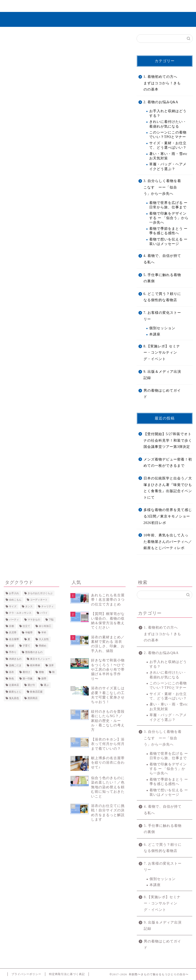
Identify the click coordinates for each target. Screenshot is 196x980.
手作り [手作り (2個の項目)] (13, 652)
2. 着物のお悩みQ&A (161, 102)
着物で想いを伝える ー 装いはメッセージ (168, 242)
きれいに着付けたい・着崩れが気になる (168, 124)
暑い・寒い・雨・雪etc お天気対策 (168, 156)
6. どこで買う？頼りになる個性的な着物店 (162, 297)
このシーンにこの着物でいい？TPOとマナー (168, 135)
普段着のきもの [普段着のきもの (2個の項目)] (34, 652)
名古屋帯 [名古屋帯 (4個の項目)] (14, 639)
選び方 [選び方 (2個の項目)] (31, 685)
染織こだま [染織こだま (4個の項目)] (15, 666)
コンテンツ (145, 6)
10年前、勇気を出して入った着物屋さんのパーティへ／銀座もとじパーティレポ (168, 542)
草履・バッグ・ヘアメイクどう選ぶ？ (168, 166)
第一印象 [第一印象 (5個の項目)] (28, 678)
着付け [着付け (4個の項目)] (26, 672)
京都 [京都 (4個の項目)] (11, 626)
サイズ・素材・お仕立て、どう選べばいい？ (168, 145)
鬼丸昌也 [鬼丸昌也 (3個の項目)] (14, 698)
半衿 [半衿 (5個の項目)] (44, 633)
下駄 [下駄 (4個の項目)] (51, 620)
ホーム (20, 6)
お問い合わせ (176, 6)
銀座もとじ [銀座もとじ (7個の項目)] (15, 692)
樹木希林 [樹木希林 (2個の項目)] (35, 666)
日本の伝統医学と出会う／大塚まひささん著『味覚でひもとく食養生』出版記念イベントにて (168, 488)
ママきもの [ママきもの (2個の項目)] (34, 620)
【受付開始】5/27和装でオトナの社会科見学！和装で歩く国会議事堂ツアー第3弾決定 (168, 440)
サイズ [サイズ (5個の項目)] (13, 606)
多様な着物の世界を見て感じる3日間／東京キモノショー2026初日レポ (168, 516)
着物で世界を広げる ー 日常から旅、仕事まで (168, 205)
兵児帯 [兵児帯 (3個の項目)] (13, 633)
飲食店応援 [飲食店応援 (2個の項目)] (36, 692)
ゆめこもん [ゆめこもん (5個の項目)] (15, 600)
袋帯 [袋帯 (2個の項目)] (44, 678)
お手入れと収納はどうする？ (168, 113)
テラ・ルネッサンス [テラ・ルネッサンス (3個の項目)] (20, 613)
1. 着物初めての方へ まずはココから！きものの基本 (162, 83)
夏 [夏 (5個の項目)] (29, 639)
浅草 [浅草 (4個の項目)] (51, 666)
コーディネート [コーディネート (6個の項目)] (39, 600)
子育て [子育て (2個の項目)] (26, 646)
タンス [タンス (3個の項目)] (29, 606)
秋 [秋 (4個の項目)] (53, 672)
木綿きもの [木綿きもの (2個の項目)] (15, 659)
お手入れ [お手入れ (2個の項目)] (14, 593)
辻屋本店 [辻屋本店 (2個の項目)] (14, 685)
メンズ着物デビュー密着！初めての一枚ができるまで (168, 463)
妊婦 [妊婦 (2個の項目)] (11, 646)
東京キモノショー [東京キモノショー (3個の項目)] (40, 659)
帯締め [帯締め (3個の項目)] (43, 646)
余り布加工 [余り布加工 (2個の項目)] (45, 626)
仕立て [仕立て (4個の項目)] (26, 626)
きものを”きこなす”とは (52, 8)
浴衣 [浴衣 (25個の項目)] (11, 672)
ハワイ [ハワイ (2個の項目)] (44, 613)
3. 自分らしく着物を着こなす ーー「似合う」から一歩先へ (162, 187)
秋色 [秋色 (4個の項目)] (11, 678)
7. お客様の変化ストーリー (115, 8)
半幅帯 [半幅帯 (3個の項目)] (29, 633)
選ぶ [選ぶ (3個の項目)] (46, 685)
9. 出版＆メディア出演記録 (162, 375)
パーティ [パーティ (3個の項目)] (14, 620)
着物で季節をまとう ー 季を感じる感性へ (168, 231)
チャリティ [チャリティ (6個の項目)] (48, 606)
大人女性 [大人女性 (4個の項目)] (44, 639)
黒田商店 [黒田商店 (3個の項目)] (33, 698)
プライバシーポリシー (26, 974)
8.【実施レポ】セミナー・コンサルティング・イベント (162, 353)
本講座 (155, 334)
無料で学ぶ (84, 6)
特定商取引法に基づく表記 (67, 974)
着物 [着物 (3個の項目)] (41, 672)
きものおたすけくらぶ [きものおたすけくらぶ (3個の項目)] (40, 593)
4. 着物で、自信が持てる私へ (162, 259)
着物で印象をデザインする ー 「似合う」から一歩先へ (169, 218)
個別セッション (162, 328)
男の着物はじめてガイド (162, 394)
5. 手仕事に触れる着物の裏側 (162, 278)
